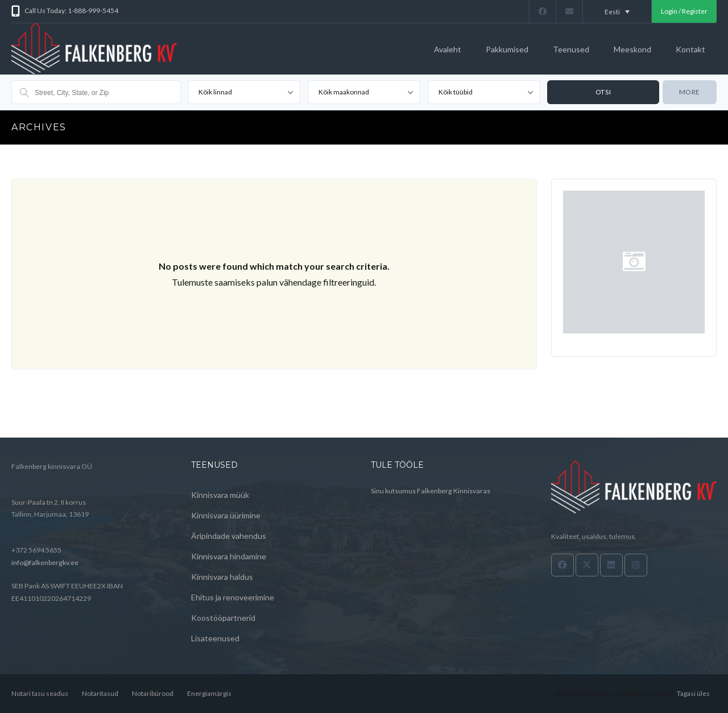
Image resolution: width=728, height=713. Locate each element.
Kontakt (690, 49)
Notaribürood (153, 693)
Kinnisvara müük (220, 495)
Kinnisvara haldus (222, 577)
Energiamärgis (209, 693)
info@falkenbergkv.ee (45, 562)
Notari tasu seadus (40, 693)
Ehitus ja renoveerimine (233, 597)
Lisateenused (215, 638)
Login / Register (684, 11)
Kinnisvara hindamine (229, 556)
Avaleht (448, 49)
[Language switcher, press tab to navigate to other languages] (617, 11)
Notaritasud (100, 693)
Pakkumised (507, 49)
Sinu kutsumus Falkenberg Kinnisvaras (431, 491)
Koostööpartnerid (223, 618)
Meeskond (632, 49)
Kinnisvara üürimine (226, 515)
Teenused (571, 49)
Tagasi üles (693, 693)
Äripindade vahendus (229, 536)
